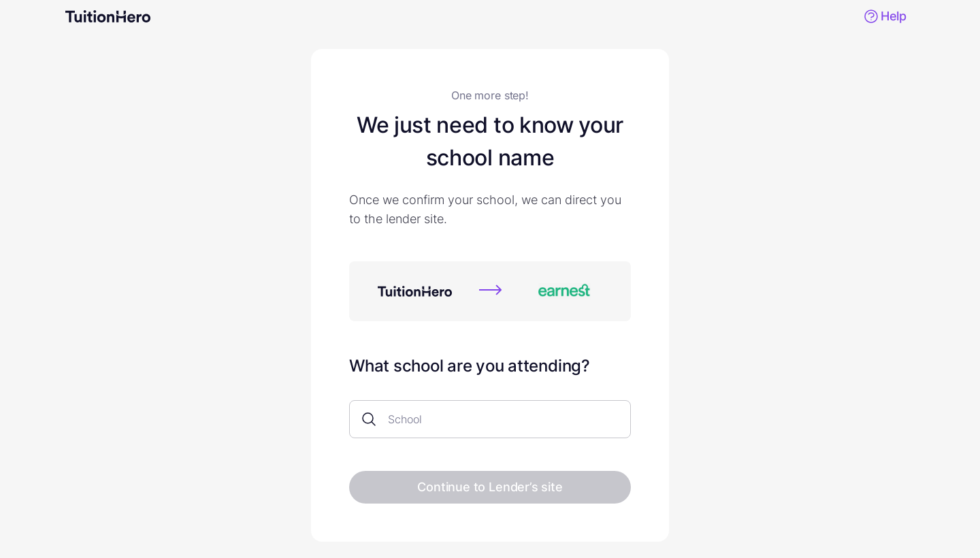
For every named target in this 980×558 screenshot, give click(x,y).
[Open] (624, 420)
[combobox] (495, 420)
